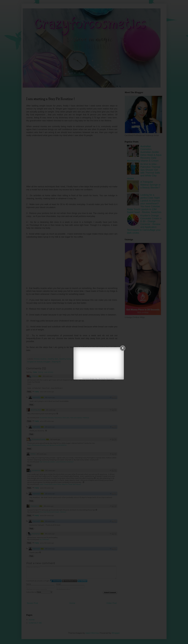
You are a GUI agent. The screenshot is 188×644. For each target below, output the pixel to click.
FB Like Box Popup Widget (107, 379)
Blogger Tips (94, 379)
